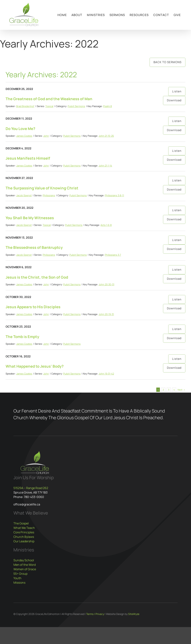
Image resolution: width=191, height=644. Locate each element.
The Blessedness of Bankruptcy (34, 247)
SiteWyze (134, 614)
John (46, 136)
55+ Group (20, 574)
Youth (17, 578)
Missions (19, 583)
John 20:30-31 (107, 284)
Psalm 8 (108, 106)
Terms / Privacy (95, 614)
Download (174, 100)
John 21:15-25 (106, 136)
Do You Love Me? (20, 129)
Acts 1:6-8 (106, 225)
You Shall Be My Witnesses (30, 218)
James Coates (24, 136)
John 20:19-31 (106, 314)
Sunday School (24, 560)
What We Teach (24, 528)
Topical (49, 106)
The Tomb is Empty (22, 337)
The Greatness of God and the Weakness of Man (49, 99)
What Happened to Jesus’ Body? (35, 366)
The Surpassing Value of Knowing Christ (42, 188)
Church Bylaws (24, 537)
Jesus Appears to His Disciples (33, 307)
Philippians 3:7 (113, 255)
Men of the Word (25, 565)
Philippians (49, 195)
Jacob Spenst (24, 195)
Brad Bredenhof (25, 106)
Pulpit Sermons (76, 106)
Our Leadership (24, 541)
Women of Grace (25, 569)
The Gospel (21, 523)
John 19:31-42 (106, 374)
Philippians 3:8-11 (114, 195)
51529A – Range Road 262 (31, 488)
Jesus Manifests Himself (28, 158)
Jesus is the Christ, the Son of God (37, 277)
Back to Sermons (167, 62)
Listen (177, 91)
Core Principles (24, 532)
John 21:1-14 (105, 166)
